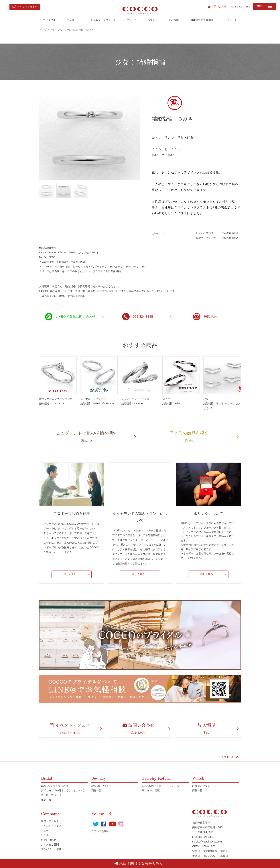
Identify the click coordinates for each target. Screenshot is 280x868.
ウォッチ (132, 20)
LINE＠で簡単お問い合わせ (70, 317)
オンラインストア (27, 7)
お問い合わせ (217, 6)
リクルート (231, 20)
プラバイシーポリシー (54, 851)
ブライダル (49, 20)
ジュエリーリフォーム (103, 20)
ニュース (46, 832)
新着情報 (174, 20)
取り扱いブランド (51, 796)
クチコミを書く (100, 832)
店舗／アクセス (50, 822)
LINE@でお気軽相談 (202, 20)
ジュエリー (73, 20)
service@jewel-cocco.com (207, 842)
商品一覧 (46, 801)
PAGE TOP (230, 758)
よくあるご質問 (50, 846)
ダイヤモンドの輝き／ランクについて (63, 791)
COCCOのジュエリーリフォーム (161, 786)
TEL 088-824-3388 (203, 833)
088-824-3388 (240, 6)
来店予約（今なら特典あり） (141, 863)
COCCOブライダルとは (55, 786)
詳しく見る (70, 575)
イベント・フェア (51, 827)
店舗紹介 (153, 20)
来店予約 (205, 317)
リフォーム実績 (151, 791)
